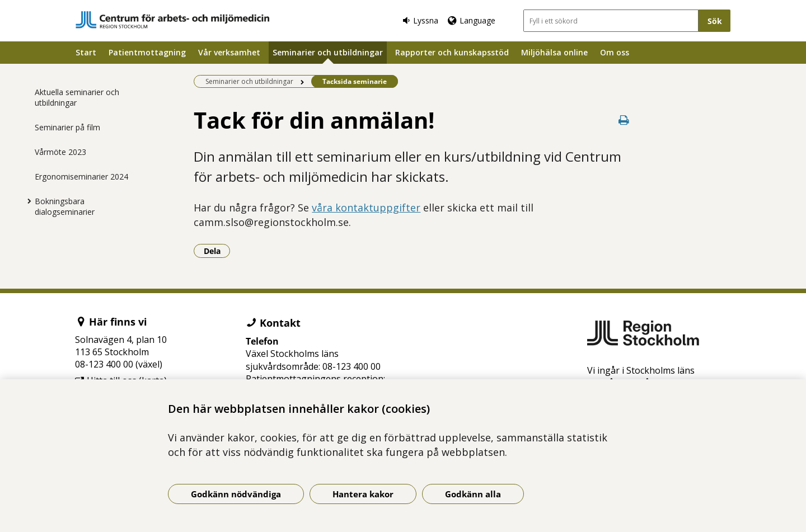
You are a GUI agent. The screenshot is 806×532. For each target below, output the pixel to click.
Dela (217, 251)
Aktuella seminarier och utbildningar (77, 97)
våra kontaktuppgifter (366, 208)
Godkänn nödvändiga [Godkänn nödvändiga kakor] (236, 494)
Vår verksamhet (229, 52)
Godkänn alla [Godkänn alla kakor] (473, 494)
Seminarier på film (67, 127)
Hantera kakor (363, 494)
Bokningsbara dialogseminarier (65, 206)
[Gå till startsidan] (172, 20)
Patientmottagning (147, 52)
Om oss (615, 52)
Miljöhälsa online (554, 52)
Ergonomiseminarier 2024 (81, 176)
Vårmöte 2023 (60, 152)
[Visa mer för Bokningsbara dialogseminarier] (26, 201)
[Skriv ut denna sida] (624, 120)
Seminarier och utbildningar (328, 52)
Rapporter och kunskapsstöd (452, 52)
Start (86, 52)
